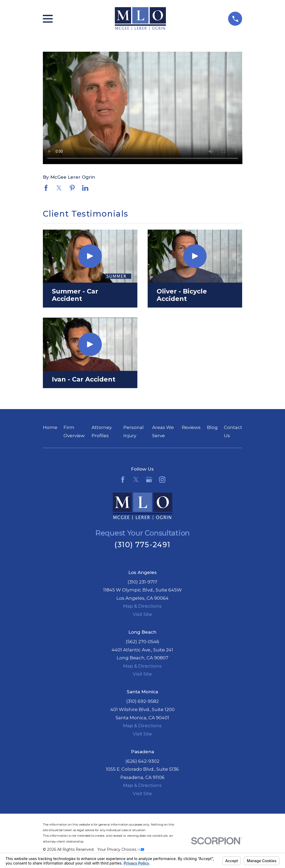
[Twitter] (136, 480)
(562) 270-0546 (142, 642)
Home (50, 427)
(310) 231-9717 (142, 582)
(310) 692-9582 (142, 701)
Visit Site (142, 614)
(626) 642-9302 (142, 761)
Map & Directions (142, 606)
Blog (212, 427)
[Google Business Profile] (149, 480)
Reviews (191, 427)
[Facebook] (123, 480)
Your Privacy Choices (121, 849)
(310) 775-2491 (142, 545)
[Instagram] (162, 480)
